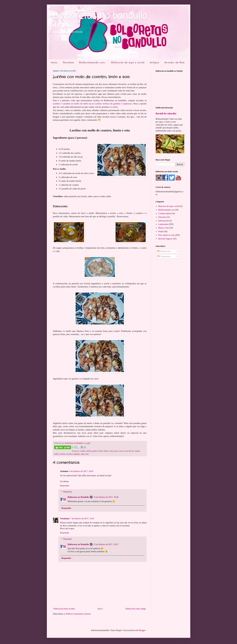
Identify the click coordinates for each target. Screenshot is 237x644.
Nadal (161, 231)
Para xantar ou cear (166, 235)
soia (87, 454)
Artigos (154, 62)
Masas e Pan (164, 228)
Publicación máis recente (64, 609)
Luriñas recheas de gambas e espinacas (113, 104)
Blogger (142, 630)
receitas (62, 454)
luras (116, 451)
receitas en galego (73, 454)
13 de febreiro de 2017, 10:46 (106, 497)
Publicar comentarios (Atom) (78, 614)
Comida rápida (165, 213)
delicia (89, 451)
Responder (65, 486)
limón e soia (108, 451)
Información (163, 221)
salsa (83, 454)
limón (100, 451)
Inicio (54, 62)
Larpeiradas (163, 224)
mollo (56, 454)
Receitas (68, 62)
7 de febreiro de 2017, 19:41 (82, 519)
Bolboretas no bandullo (100, 16)
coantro (83, 451)
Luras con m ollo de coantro (129, 451)
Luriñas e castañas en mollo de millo (71, 104)
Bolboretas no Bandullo (78, 497)
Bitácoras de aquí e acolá (128, 62)
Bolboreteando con (166, 210)
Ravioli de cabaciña (166, 114)
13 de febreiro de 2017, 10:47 (106, 544)
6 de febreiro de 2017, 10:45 (81, 471)
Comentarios (164, 256)
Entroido (162, 217)
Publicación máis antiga (136, 609)
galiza (95, 451)
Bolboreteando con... (93, 62)
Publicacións (164, 251)
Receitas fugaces (165, 239)
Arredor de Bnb (174, 62)
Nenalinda (65, 519)
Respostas (68, 492)
